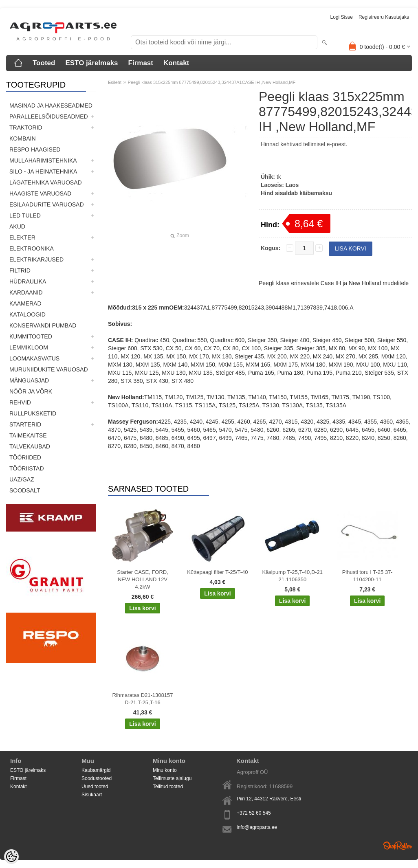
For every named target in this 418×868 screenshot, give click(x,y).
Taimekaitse (28, 435)
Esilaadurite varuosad (47, 204)
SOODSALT (25, 490)
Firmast (141, 63)
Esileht (115, 82)
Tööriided (25, 457)
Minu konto (165, 770)
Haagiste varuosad (40, 193)
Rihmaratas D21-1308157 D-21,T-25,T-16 (143, 699)
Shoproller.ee (398, 846)
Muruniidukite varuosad (49, 369)
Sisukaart (92, 795)
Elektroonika (32, 248)
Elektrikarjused (36, 259)
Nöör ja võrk (31, 391)
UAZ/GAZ (22, 479)
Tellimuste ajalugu (172, 778)
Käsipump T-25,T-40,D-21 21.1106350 (292, 576)
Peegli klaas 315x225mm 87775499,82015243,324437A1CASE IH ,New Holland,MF (212, 82)
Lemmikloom (29, 347)
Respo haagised (35, 149)
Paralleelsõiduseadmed (49, 116)
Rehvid (20, 402)
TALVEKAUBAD (30, 446)
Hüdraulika (28, 281)
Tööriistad (27, 468)
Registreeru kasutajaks (384, 17)
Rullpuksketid (33, 413)
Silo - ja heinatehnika (43, 171)
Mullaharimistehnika (43, 160)
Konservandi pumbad (43, 325)
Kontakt (176, 63)
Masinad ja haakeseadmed (51, 105)
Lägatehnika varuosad (46, 182)
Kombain (23, 138)
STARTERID (25, 424)
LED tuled (25, 215)
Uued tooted (95, 787)
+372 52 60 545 (254, 813)
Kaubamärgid (96, 770)
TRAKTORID (26, 127)
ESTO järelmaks (91, 63)
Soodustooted (97, 778)
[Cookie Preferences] (11, 857)
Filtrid (20, 270)
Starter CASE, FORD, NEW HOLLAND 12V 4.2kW (143, 579)
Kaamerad (25, 303)
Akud (17, 226)
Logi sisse (342, 17)
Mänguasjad (29, 380)
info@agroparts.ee (257, 827)
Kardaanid (26, 292)
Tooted (44, 63)
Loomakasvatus (34, 358)
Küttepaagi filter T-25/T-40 (217, 572)
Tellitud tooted (168, 787)
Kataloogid (27, 314)
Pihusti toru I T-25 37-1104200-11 (367, 576)
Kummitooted (31, 336)
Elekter (22, 237)
